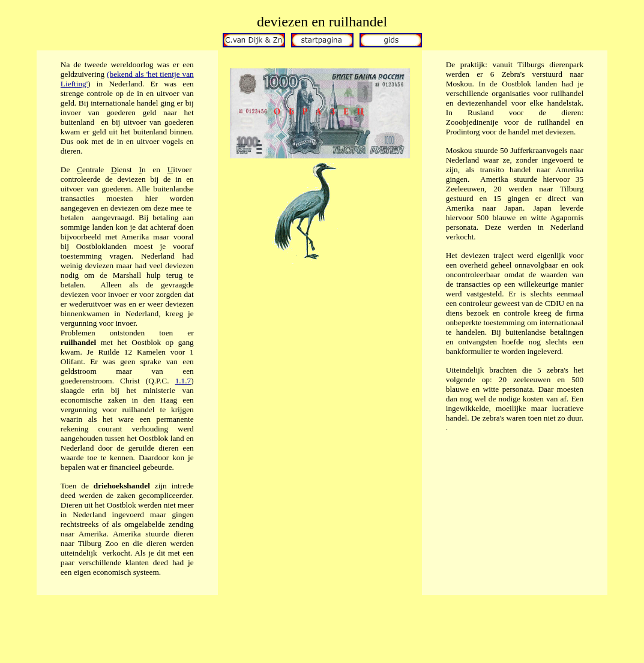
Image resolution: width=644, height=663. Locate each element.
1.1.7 (183, 381)
